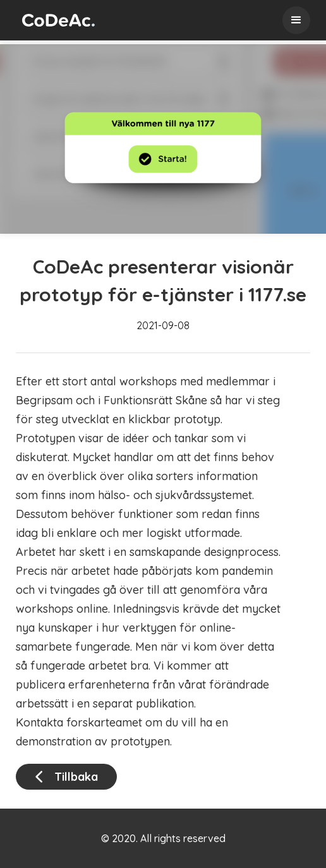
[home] (55, 21)
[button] (296, 20)
